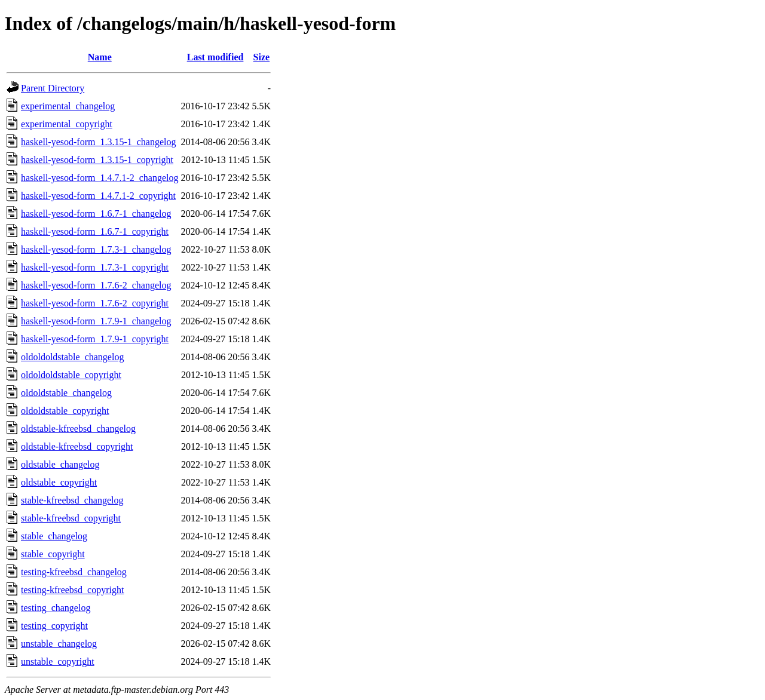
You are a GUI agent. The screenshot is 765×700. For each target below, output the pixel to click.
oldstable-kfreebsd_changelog (78, 429)
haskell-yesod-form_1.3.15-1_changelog (98, 142)
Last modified (215, 57)
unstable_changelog (59, 644)
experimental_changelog (68, 106)
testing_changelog (56, 608)
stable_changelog (54, 536)
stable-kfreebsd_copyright (71, 518)
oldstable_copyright (59, 482)
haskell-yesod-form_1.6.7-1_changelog (96, 214)
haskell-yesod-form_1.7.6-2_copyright (95, 303)
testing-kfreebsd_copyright (72, 590)
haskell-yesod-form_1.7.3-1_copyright (95, 267)
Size (262, 57)
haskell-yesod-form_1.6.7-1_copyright (95, 231)
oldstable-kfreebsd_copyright (77, 446)
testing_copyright (54, 626)
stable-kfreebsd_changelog (72, 500)
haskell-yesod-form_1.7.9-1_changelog (96, 321)
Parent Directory (53, 88)
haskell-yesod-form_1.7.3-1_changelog (96, 249)
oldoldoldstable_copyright (71, 375)
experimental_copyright (67, 124)
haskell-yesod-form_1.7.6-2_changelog (96, 285)
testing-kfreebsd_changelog (74, 572)
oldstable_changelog (60, 464)
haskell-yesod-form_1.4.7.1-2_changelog (100, 178)
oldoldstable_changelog (66, 393)
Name (100, 57)
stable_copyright (53, 554)
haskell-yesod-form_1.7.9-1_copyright (95, 339)
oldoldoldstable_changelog (72, 357)
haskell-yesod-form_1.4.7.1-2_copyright (98, 196)
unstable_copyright (58, 661)
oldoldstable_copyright (65, 411)
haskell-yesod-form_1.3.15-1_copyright (97, 160)
